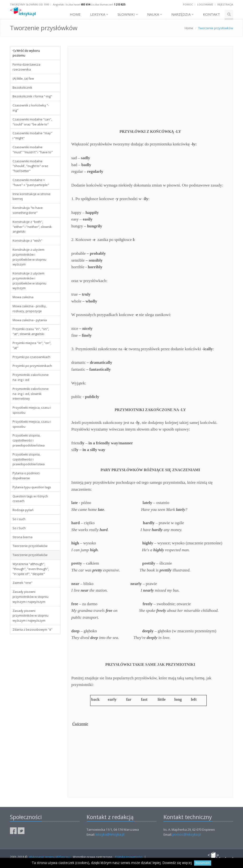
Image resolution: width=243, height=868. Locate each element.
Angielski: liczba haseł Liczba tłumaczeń (89, 4)
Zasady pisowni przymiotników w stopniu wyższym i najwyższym (30, 597)
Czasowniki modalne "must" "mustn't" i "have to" (33, 150)
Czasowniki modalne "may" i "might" (32, 136)
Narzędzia (182, 14)
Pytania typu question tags (32, 487)
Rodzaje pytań (23, 510)
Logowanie (205, 4)
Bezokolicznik (22, 87)
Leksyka (99, 14)
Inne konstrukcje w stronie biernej (32, 196)
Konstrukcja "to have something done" (28, 210)
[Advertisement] (35, 710)
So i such (19, 519)
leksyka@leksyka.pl (110, 834)
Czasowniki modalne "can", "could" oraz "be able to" (32, 122)
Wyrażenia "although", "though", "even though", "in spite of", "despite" (31, 569)
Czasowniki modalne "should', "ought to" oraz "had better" (30, 166)
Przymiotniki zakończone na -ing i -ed (31, 377)
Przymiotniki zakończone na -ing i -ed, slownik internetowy (31, 394)
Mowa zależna (23, 297)
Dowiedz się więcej (177, 863)
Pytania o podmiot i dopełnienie (26, 476)
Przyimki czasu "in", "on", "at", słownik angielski (31, 331)
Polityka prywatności (129, 857)
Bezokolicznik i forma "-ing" (32, 96)
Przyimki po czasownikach (31, 357)
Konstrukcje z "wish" (27, 240)
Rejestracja (225, 4)
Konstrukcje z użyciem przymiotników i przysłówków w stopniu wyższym (29, 257)
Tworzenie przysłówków (30, 546)
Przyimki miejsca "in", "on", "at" (32, 345)
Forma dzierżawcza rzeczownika (26, 67)
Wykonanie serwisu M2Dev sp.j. (50, 857)
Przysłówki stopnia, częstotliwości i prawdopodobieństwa (29, 440)
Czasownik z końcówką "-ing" (31, 108)
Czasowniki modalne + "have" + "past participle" (31, 182)
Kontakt (211, 14)
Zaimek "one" (23, 583)
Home (75, 14)
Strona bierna (23, 537)
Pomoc (188, 4)
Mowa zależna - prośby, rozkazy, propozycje (30, 309)
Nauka (155, 14)
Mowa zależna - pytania (30, 320)
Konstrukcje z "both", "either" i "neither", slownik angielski (32, 227)
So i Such (19, 528)
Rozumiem (203, 863)
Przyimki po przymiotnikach (32, 366)
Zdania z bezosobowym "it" (33, 629)
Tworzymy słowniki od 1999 (30, 4)
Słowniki (128, 14)
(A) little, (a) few (23, 78)
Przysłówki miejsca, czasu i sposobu (32, 410)
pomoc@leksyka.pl (187, 834)
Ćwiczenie (80, 724)
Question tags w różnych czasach (30, 499)
